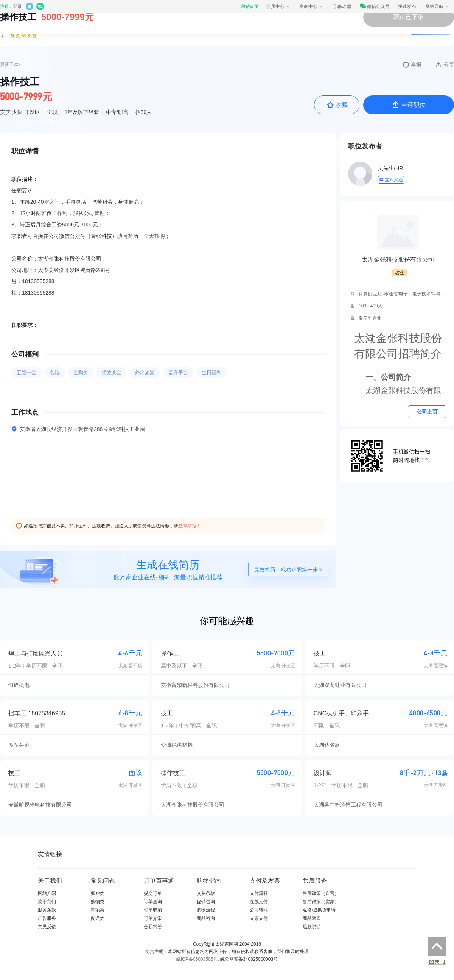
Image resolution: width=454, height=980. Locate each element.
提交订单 (153, 893)
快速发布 (407, 6)
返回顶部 (437, 947)
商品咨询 (206, 918)
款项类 (98, 910)
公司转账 (259, 910)
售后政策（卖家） (321, 902)
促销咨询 (206, 902)
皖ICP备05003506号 (197, 959)
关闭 (437, 961)
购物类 (98, 902)
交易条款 (206, 893)
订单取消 (153, 910)
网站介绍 (47, 893)
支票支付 (259, 918)
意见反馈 (47, 927)
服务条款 (47, 910)
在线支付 (259, 902)
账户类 (98, 893)
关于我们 (47, 902)
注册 (5, 6)
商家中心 (311, 6)
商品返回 (312, 918)
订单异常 (153, 918)
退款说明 (312, 927)
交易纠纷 (153, 927)
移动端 (341, 6)
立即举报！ (190, 526)
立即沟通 (391, 180)
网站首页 (250, 6)
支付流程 (259, 893)
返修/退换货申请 (319, 910)
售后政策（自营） (321, 893)
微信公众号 (375, 6)
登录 (17, 6)
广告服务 (47, 918)
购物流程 (206, 910)
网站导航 (437, 6)
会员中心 (278, 6)
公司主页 (427, 412)
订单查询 (153, 902)
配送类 (98, 918)
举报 (412, 65)
